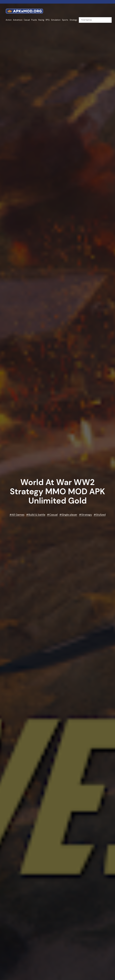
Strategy (87, 515)
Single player (69, 515)
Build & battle (37, 515)
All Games (18, 515)
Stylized (101, 515)
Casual (53, 515)
